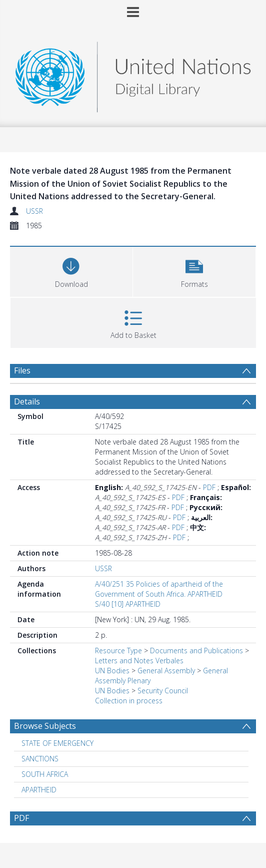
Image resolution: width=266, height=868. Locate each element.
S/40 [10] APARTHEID (128, 604)
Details (27, 401)
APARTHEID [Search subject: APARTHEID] (39, 790)
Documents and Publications (196, 650)
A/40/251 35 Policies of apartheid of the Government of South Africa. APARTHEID (159, 589)
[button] (194, 271)
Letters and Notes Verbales (139, 661)
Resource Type (118, 650)
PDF (209, 487)
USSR (34, 211)
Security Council (163, 691)
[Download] (71, 271)
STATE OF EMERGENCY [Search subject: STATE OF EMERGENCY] (57, 743)
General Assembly (166, 671)
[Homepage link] (133, 74)
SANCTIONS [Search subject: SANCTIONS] (40, 759)
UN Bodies (112, 671)
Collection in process (129, 701)
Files (22, 370)
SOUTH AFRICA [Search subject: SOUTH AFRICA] (45, 774)
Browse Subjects (45, 726)
